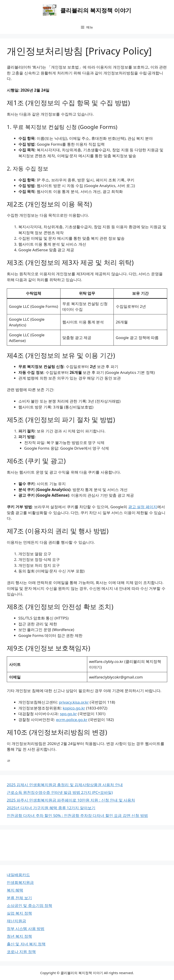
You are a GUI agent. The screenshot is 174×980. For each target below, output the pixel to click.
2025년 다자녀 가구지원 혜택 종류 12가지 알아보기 (51, 808)
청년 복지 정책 (19, 936)
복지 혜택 (15, 890)
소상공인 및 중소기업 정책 (29, 905)
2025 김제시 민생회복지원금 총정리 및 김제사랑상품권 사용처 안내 (65, 785)
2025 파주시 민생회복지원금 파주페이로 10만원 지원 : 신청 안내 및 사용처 (71, 800)
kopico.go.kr (74, 708)
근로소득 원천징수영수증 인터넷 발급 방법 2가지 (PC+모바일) (60, 792)
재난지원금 (16, 921)
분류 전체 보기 (19, 898)
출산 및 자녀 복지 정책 (26, 944)
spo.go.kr (68, 714)
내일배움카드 (18, 875)
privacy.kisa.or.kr (74, 702)
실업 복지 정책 (19, 913)
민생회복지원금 (20, 882)
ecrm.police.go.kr (72, 720)
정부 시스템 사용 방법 (26, 929)
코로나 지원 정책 (21, 952)
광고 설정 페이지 (143, 507)
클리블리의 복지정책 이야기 (96, 10)
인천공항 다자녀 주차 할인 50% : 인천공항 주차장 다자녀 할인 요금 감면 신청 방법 (77, 815)
